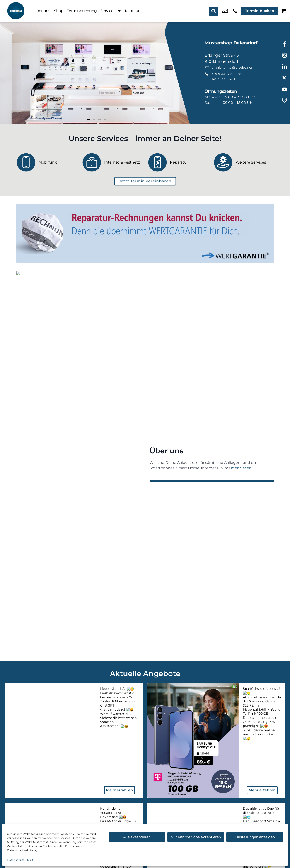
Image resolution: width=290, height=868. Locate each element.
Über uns (42, 11)
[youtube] (284, 90)
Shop (59, 11)
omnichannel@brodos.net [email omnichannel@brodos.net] (225, 11)
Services (111, 11)
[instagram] (284, 56)
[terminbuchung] (145, 181)
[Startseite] (16, 11)
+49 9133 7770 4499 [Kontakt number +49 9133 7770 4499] (235, 11)
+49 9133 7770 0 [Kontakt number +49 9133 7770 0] (224, 79)
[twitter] (284, 78)
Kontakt (132, 11)
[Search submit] (214, 11)
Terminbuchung (82, 11)
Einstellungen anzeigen (255, 837)
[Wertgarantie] (145, 233)
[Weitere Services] (244, 162)
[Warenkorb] (283, 11)
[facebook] (284, 44)
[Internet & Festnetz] (112, 162)
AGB (30, 860)
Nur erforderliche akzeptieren (196, 837)
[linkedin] (284, 67)
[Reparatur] (178, 162)
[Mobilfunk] (46, 162)
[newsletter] (284, 101)
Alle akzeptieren (137, 837)
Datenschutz (16, 860)
